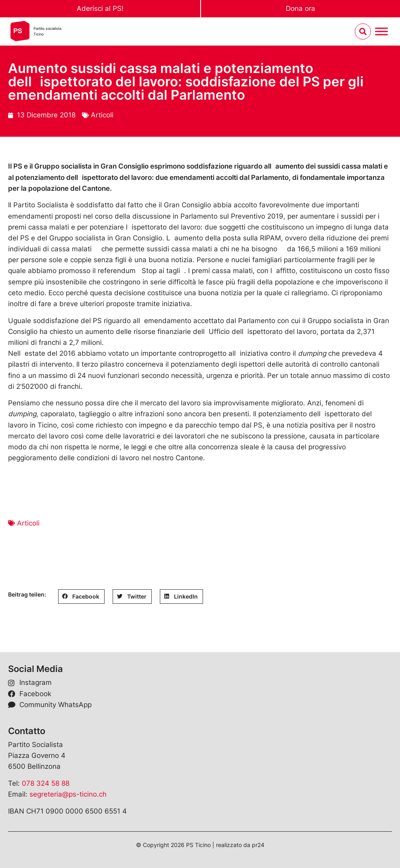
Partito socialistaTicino (47, 31)
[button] (81, 597)
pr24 (258, 845)
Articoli (102, 115)
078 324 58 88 (46, 783)
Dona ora (301, 8)
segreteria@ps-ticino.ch (68, 794)
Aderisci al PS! (100, 8)
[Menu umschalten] (381, 32)
